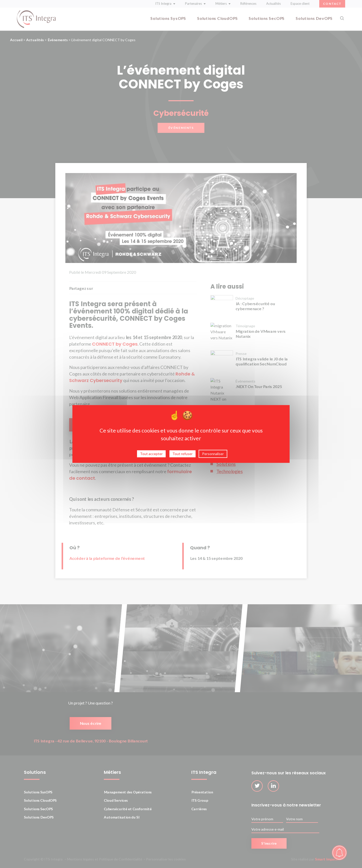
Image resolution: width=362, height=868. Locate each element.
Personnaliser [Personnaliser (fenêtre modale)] (213, 455)
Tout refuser (183, 455)
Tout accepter (151, 455)
